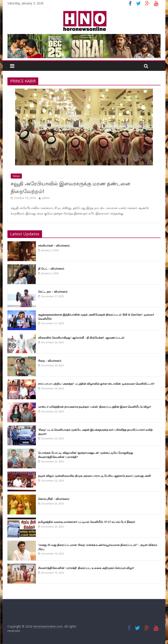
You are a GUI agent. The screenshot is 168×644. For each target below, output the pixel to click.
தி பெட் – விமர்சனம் (51, 268)
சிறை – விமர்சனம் (50, 361)
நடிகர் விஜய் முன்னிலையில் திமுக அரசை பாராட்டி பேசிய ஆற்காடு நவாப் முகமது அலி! (95, 476)
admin (46, 198)
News (16, 176)
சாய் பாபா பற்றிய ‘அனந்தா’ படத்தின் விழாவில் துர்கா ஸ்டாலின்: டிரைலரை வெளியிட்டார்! (96, 384)
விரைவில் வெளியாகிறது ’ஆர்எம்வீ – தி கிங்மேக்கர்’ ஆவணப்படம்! (81, 338)
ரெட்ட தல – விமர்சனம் (53, 292)
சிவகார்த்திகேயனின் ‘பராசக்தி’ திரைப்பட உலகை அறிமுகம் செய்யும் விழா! (86, 568)
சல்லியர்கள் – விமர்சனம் (54, 245)
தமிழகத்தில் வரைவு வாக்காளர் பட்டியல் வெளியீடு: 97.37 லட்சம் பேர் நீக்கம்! (87, 522)
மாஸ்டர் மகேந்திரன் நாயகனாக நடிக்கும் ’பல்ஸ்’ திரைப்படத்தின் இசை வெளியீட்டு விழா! (95, 407)
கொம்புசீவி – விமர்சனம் (54, 499)
